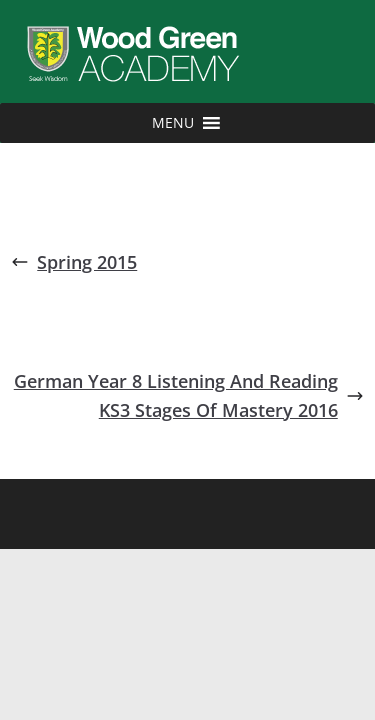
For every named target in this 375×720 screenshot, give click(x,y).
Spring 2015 (74, 262)
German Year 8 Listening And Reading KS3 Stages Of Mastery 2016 (189, 395)
